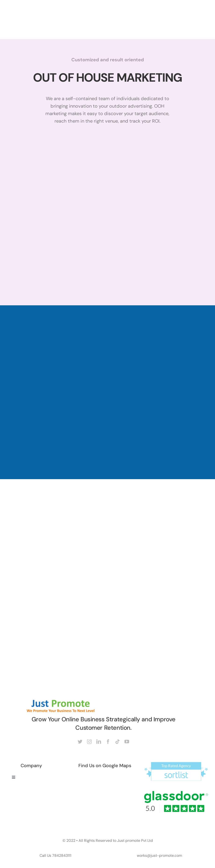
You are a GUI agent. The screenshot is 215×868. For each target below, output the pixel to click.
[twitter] (80, 742)
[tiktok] (117, 742)
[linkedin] (99, 742)
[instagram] (89, 742)
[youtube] (127, 742)
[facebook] (108, 742)
